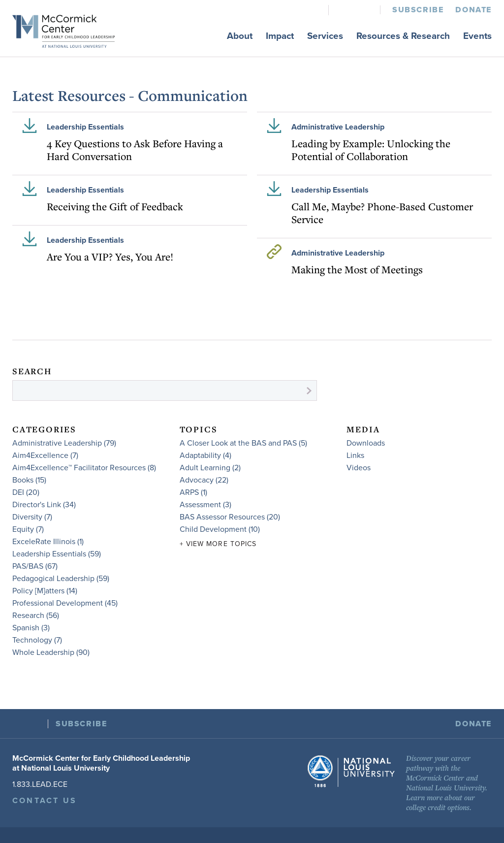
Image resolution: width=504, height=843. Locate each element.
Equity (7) (28, 529)
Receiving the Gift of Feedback (115, 206)
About (240, 36)
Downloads (366, 443)
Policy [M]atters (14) (45, 591)
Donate (473, 10)
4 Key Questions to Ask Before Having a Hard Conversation (135, 150)
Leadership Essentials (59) (57, 554)
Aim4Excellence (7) (45, 455)
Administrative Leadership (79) (64, 443)
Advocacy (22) (204, 480)
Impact (280, 36)
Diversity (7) (32, 517)
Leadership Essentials (85, 127)
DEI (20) (26, 492)
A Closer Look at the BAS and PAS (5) (243, 443)
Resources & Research (403, 36)
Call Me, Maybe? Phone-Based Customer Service (382, 213)
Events (477, 36)
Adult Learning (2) (210, 468)
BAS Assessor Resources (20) (230, 517)
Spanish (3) (31, 628)
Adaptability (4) (205, 455)
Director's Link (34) (44, 505)
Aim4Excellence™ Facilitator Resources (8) (84, 468)
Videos (359, 468)
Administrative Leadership (338, 127)
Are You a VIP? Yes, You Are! (110, 257)
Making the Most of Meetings (357, 269)
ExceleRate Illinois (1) (48, 542)
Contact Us (45, 801)
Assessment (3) (205, 505)
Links (355, 455)
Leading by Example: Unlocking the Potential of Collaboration (371, 150)
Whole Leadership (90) (51, 652)
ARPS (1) (193, 492)
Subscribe (418, 10)
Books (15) (29, 480)
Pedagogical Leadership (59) (61, 579)
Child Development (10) (220, 529)
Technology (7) (37, 640)
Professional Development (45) (65, 603)
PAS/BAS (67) (35, 566)
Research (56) (36, 616)
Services (325, 36)
